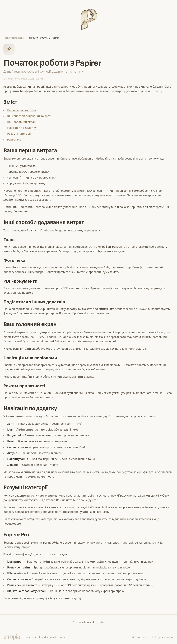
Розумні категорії (19, 134)
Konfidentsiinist (47, 637)
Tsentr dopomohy (14, 38)
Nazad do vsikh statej (88, 622)
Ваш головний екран (21, 122)
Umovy (63, 637)
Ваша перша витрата (22, 110)
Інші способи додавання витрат (29, 116)
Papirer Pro (14, 140)
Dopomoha (29, 637)
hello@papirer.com (163, 637)
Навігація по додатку (22, 128)
